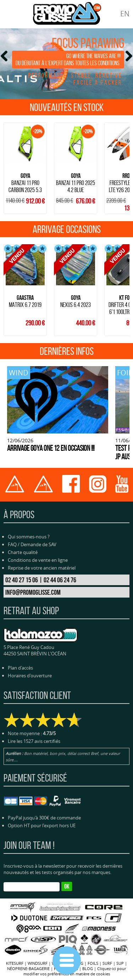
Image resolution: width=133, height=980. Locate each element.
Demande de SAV (38, 544)
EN (125, 14)
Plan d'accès (20, 668)
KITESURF (15, 963)
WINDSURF (38, 963)
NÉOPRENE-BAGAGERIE (28, 968)
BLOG (88, 968)
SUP (120, 963)
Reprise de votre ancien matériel (42, 568)
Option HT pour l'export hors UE (42, 825)
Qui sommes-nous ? (29, 537)
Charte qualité (23, 552)
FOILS (93, 963)
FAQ (12, 544)
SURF (107, 963)
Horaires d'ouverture (30, 676)
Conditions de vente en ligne (38, 560)
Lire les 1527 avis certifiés (34, 741)
